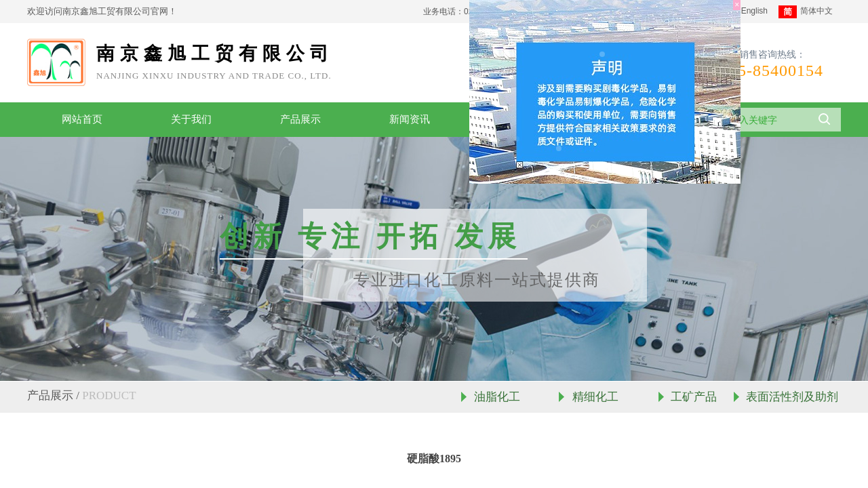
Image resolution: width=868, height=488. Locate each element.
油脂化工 (497, 397)
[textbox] (760, 120)
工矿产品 (694, 397)
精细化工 (595, 397)
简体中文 (806, 12)
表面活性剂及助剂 (792, 397)
